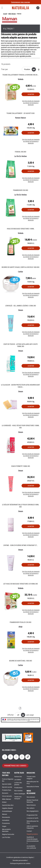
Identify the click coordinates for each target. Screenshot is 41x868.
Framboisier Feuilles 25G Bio (20, 622)
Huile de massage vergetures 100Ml (21, 229)
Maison (5, 814)
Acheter (31, 94)
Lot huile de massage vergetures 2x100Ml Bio (21, 584)
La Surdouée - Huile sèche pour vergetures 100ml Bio (20, 427)
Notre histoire (31, 805)
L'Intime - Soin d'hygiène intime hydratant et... (21, 545)
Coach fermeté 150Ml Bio (21, 466)
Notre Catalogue (20, 794)
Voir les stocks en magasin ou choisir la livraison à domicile (31, 102)
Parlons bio (18, 777)
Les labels (18, 780)
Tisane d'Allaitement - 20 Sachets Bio (20, 113)
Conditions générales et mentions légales (20, 857)
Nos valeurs (31, 808)
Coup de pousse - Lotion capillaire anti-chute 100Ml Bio (21, 345)
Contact (29, 831)
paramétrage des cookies (15, 766)
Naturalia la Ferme (33, 787)
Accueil (5, 14)
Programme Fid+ (32, 815)
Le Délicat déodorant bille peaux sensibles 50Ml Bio (20, 506)
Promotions (6, 823)
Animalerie (6, 820)
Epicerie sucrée (7, 787)
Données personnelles (20, 860)
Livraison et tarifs (32, 818)
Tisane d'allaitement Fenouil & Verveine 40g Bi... (20, 75)
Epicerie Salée (7, 784)
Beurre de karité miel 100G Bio (21, 661)
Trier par (4, 69)
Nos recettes (18, 791)
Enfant (4, 802)
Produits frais (7, 790)
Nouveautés (6, 817)
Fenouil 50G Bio (20, 152)
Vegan (4, 826)
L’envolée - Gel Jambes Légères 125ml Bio (21, 306)
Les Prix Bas (6, 837)
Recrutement (31, 797)
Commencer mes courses (20, 2)
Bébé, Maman (12, 14)
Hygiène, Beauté (7, 808)
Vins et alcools (7, 796)
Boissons (5, 793)
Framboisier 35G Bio (21, 190)
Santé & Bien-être (8, 805)
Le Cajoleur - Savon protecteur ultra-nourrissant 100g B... (20, 386)
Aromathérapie (7, 811)
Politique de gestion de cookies (20, 863)
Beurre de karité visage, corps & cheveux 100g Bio (20, 267)
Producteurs (18, 788)
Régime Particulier (8, 834)
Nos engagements (33, 811)
